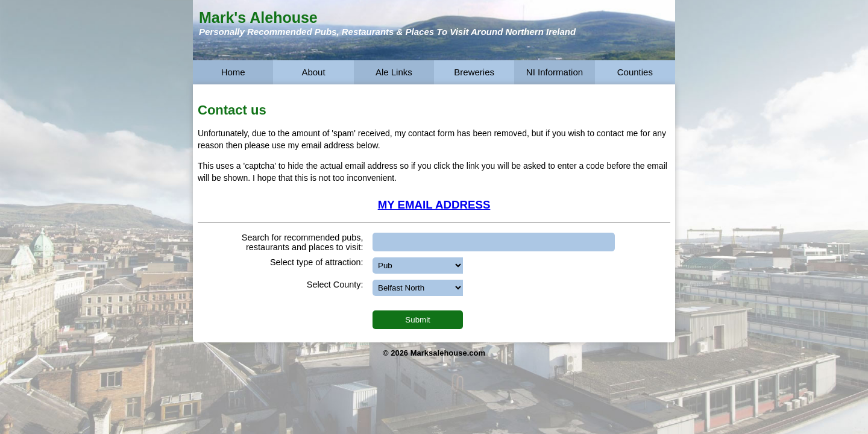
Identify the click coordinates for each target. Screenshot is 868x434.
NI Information (555, 72)
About (313, 72)
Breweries (474, 72)
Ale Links (394, 72)
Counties (635, 72)
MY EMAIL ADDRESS (434, 205)
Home (233, 72)
